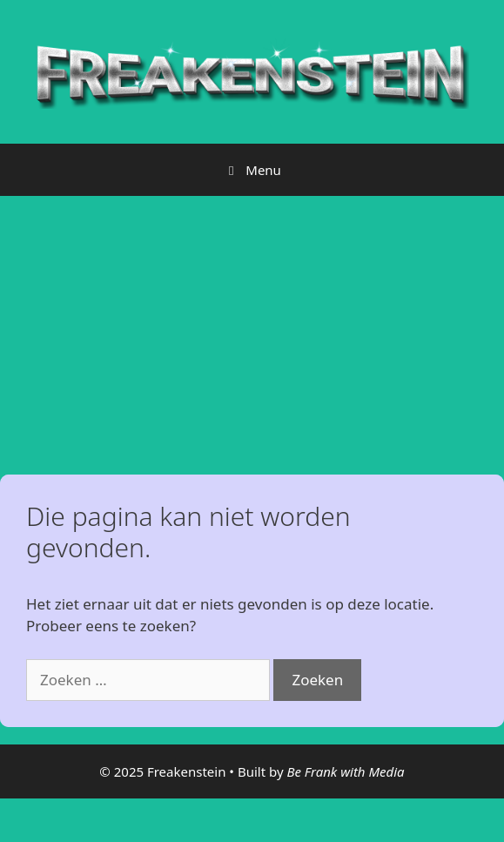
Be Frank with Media (345, 771)
